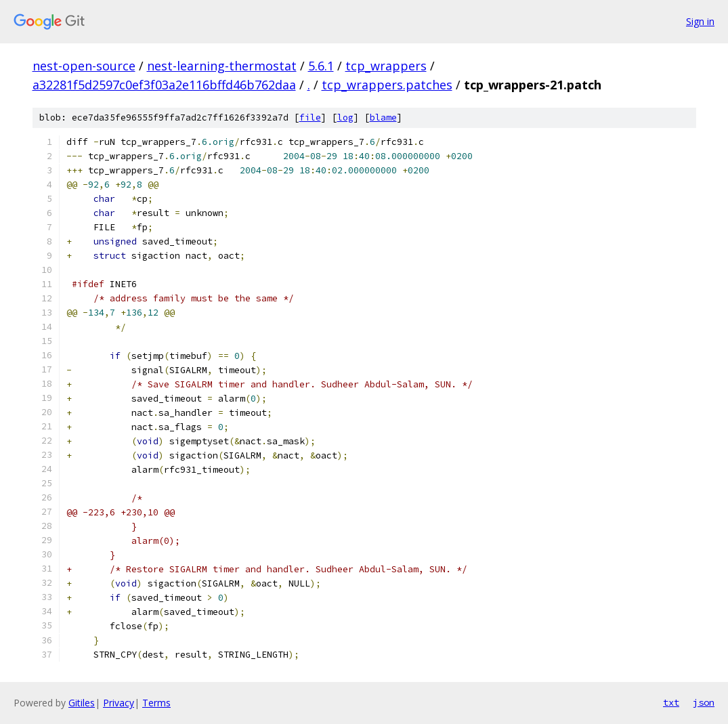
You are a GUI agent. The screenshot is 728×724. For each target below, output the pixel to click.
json (704, 702)
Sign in (700, 21)
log (345, 118)
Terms (156, 703)
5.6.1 (321, 66)
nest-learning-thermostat (222, 66)
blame (383, 118)
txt (671, 702)
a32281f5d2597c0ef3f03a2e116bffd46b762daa (164, 85)
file (310, 118)
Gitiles (82, 703)
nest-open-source (84, 66)
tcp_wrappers (386, 66)
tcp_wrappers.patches (387, 85)
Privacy (119, 703)
